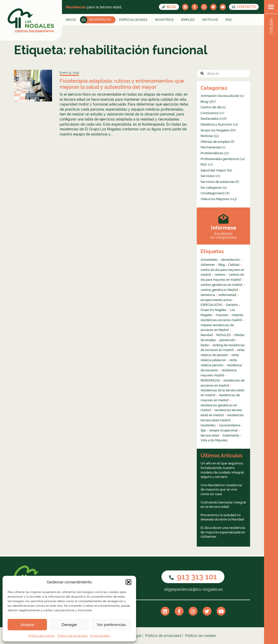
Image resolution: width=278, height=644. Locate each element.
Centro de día (211, 107)
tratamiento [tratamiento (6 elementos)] (231, 436)
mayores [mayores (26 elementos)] (222, 315)
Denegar (69, 625)
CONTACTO (244, 7)
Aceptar (27, 625)
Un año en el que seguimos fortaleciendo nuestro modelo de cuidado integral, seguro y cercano (223, 470)
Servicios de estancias (218, 182)
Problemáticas (212, 153)
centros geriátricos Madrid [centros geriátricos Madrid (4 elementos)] (219, 290)
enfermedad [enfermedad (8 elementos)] (227, 295)
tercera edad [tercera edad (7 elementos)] (210, 436)
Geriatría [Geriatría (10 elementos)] (232, 305)
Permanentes (211, 147)
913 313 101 (193, 577)
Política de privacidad (72, 636)
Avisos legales (100, 636)
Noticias (210, 20)
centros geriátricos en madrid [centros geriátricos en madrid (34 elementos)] (222, 285)
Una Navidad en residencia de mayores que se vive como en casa (221, 490)
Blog (169, 7)
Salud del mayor (213, 170)
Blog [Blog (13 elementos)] (222, 265)
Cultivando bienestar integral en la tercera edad (223, 505)
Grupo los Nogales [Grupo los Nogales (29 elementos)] (214, 310)
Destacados (210, 119)
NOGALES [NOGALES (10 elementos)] (223, 335)
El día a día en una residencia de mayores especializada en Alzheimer (223, 532)
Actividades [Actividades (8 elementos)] (209, 260)
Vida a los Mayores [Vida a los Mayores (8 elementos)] (214, 440)
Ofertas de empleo (215, 142)
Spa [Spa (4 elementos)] (203, 430)
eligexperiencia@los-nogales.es (193, 589)
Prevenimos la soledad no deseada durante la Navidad (222, 517)
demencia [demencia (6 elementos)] (208, 295)
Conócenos (209, 113)
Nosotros (164, 20)
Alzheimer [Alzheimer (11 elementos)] (208, 265)
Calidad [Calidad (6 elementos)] (234, 265)
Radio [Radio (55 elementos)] (205, 345)
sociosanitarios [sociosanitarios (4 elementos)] (230, 425)
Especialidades (133, 20)
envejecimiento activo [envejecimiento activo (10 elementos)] (216, 300)
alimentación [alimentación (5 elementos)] (230, 260)
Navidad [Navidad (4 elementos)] (207, 335)
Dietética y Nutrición (216, 124)
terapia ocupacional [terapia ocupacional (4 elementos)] (224, 430)
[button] (128, 582)
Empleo (188, 20)
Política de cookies (42, 636)
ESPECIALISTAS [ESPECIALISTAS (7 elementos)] (211, 305)
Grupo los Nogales (215, 130)
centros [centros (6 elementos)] (220, 275)
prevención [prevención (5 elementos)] (227, 340)
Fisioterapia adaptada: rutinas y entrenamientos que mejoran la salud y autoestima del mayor (122, 84)
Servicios (208, 176)
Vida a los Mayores (215, 199)
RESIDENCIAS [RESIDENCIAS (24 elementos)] (210, 380)
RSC (229, 20)
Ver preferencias (111, 625)
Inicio (71, 20)
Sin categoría (211, 188)
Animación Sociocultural (220, 96)
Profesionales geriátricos (220, 159)
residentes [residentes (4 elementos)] (208, 425)
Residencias (100, 20)
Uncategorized (212, 193)
